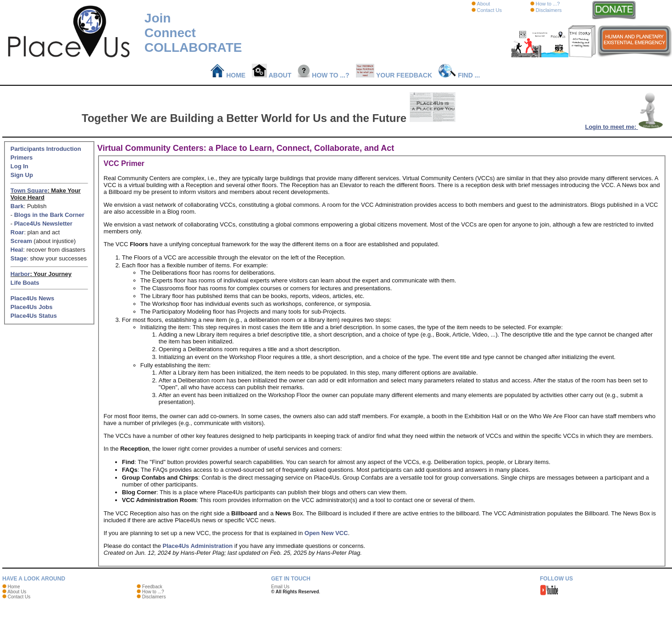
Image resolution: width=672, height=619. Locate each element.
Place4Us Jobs (32, 307)
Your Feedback (394, 75)
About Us (17, 592)
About (484, 4)
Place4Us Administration (198, 546)
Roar (17, 232)
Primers (22, 158)
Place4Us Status (34, 316)
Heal (17, 250)
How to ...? (548, 4)
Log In (19, 166)
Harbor (20, 274)
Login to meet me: (624, 127)
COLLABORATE (193, 47)
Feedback (152, 587)
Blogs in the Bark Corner (49, 215)
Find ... (459, 75)
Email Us (280, 587)
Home (228, 75)
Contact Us (489, 10)
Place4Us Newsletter (43, 224)
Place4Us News (32, 298)
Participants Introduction (46, 149)
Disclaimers (549, 10)
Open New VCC (326, 533)
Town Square (29, 191)
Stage (19, 258)
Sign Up (22, 175)
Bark (17, 206)
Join (158, 18)
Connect (170, 33)
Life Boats (25, 283)
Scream (21, 241)
